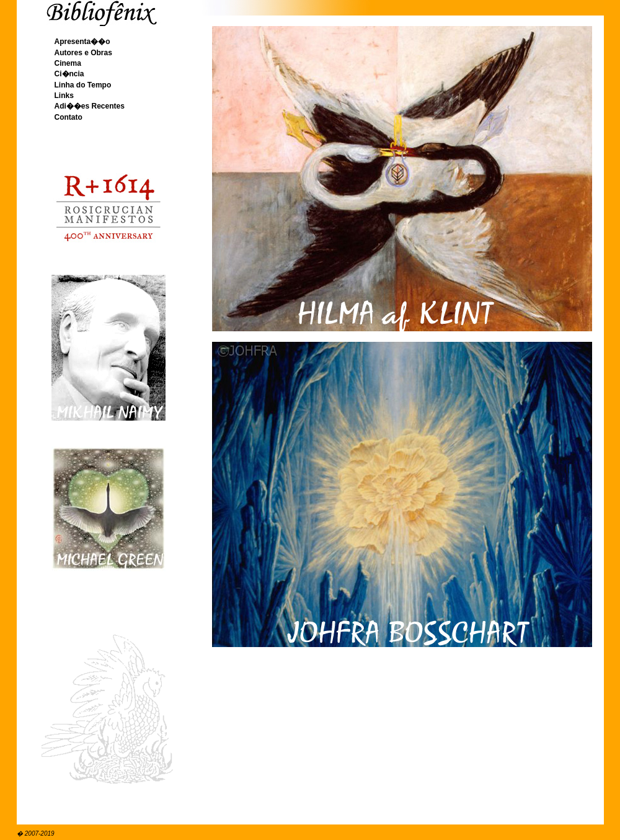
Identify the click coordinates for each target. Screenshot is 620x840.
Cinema (68, 63)
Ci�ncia (69, 74)
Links (64, 96)
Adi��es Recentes (90, 106)
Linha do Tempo (83, 85)
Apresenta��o (82, 42)
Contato (69, 117)
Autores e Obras (83, 53)
